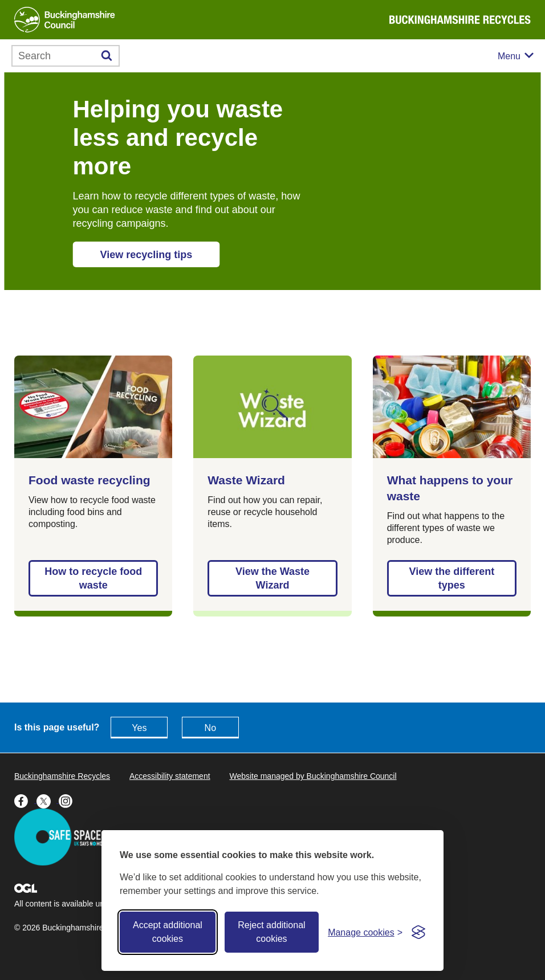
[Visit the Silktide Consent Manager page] (418, 932)
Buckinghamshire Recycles (62, 776)
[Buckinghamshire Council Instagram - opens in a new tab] (69, 800)
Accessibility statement (170, 776)
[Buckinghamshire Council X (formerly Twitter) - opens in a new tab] (48, 800)
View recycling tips (147, 255)
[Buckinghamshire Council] (65, 20)
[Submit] (107, 56)
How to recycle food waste (93, 578)
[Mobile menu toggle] (516, 56)
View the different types (452, 578)
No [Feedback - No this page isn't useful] (210, 728)
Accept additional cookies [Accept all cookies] (168, 932)
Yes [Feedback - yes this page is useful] (139, 728)
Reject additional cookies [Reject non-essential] (271, 932)
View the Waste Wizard (272, 578)
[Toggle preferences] (365, 932)
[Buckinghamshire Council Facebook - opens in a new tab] (25, 800)
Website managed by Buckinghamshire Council (313, 776)
